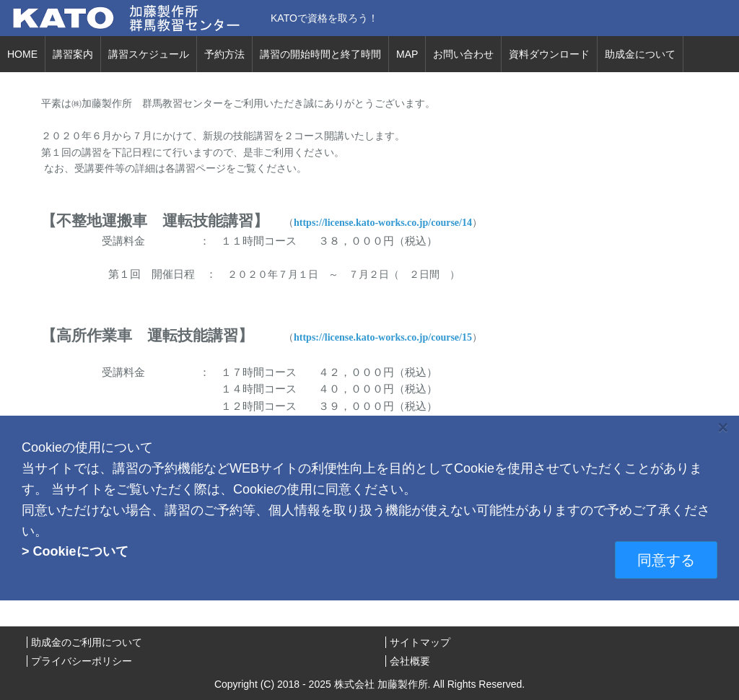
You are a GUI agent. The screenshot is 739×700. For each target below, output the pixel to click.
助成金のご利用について (87, 642)
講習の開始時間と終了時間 (320, 54)
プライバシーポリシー (82, 661)
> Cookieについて (75, 551)
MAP (407, 54)
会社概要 (410, 661)
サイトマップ (420, 642)
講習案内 (73, 54)
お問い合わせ (463, 54)
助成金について (640, 54)
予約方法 (224, 54)
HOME (22, 54)
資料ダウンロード (549, 54)
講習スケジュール (149, 54)
